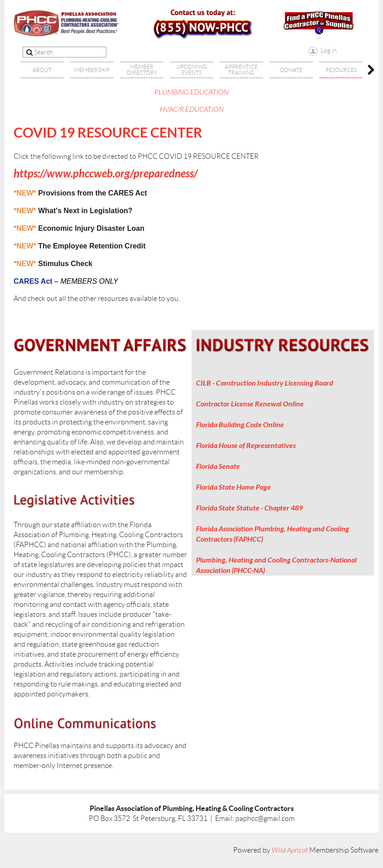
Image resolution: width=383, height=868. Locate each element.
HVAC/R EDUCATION (192, 110)
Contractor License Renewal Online (250, 404)
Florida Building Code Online (240, 425)
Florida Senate (218, 466)
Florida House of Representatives (246, 446)
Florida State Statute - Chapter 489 (249, 508)
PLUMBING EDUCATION (191, 92)
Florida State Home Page (233, 487)
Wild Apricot (290, 850)
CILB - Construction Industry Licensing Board (265, 383)
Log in (329, 50)
